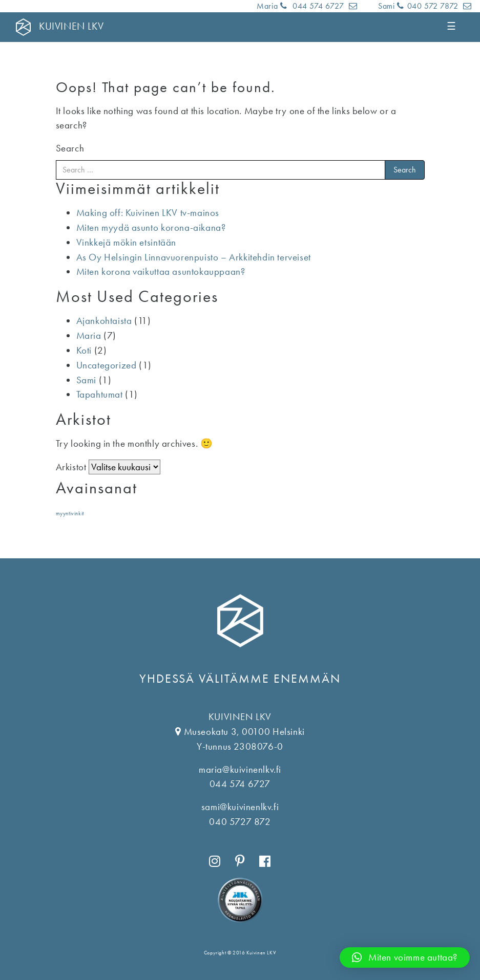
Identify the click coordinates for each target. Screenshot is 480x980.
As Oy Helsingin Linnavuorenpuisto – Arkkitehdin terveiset (194, 257)
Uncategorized (107, 365)
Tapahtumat (100, 394)
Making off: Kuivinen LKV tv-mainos (148, 213)
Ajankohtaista (104, 321)
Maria (89, 335)
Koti (84, 350)
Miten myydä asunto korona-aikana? (151, 227)
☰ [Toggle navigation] (452, 26)
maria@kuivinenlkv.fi (240, 769)
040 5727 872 (240, 822)
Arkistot (71, 467)
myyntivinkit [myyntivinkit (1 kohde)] (70, 514)
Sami (86, 380)
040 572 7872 (429, 6)
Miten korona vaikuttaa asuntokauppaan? (161, 271)
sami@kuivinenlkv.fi (240, 807)
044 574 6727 (313, 6)
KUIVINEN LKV (71, 26)
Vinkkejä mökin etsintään (126, 242)
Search (70, 148)
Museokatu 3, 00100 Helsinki (244, 732)
